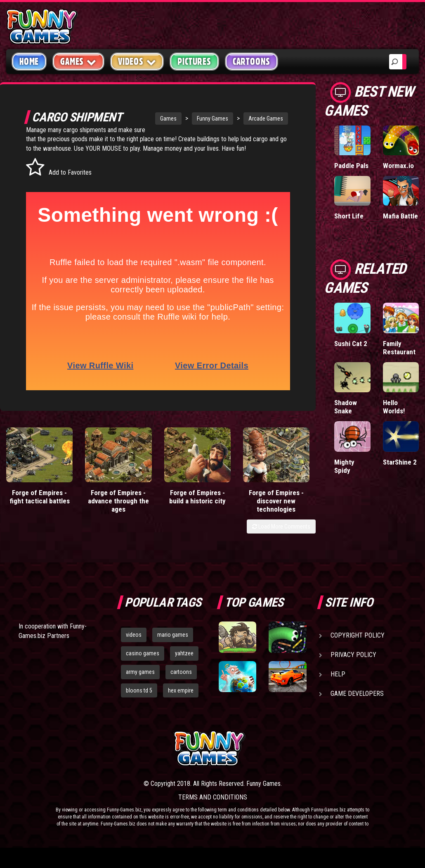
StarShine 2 (400, 462)
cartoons (181, 672)
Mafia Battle (400, 216)
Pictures (194, 62)
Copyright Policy (358, 635)
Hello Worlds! (394, 407)
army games (140, 672)
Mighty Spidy (344, 466)
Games (168, 119)
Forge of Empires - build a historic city (197, 497)
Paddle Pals (351, 166)
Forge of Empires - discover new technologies (276, 501)
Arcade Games (266, 119)
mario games (173, 635)
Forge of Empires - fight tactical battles (40, 497)
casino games (143, 653)
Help (338, 674)
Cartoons (251, 62)
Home (29, 62)
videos (134, 635)
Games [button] (78, 61)
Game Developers (357, 694)
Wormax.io (398, 166)
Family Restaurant (399, 348)
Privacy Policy (353, 655)
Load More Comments (281, 526)
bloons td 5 (139, 690)
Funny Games (212, 119)
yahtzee (184, 653)
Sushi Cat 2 (351, 344)
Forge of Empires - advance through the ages (118, 501)
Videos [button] (137, 61)
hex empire (181, 690)
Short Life (349, 216)
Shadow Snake (346, 407)
